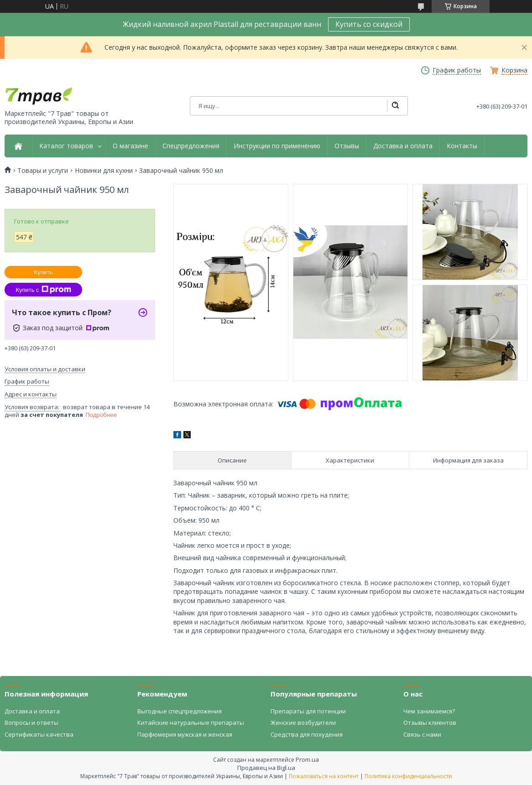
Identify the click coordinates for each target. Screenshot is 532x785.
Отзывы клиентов (430, 723)
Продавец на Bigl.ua (266, 768)
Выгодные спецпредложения (180, 711)
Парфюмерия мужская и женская (185, 734)
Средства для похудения (307, 734)
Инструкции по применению (277, 146)
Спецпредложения (191, 146)
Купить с (43, 290)
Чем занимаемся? (429, 711)
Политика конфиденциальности (408, 776)
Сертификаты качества (39, 734)
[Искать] (395, 106)
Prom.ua (307, 759)
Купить (43, 272)
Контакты (462, 146)
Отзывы (347, 146)
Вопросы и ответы (31, 723)
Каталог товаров (66, 146)
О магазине (130, 146)
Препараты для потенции (308, 711)
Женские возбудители (303, 723)
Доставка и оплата (403, 146)
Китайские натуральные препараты (191, 723)
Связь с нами (422, 734)
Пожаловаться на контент (324, 776)
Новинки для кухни (104, 171)
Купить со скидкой (369, 24)
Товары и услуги (43, 171)
